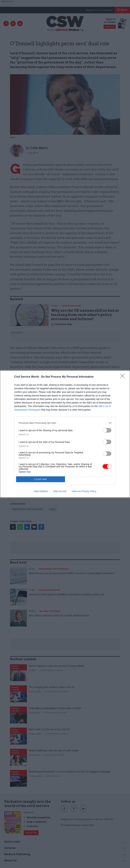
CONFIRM (41, 479)
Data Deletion (41, 491)
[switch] (107, 430)
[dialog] (65, 434)
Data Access (60, 491)
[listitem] (65, 423)
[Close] (123, 377)
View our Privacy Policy (84, 491)
